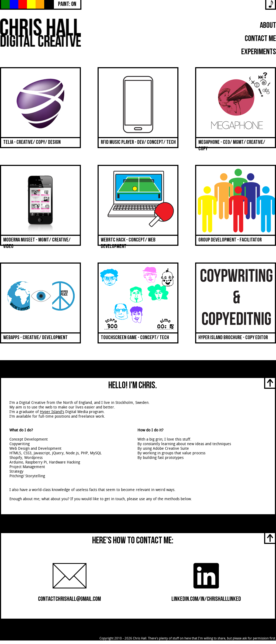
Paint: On (67, 5)
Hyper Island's (52, 412)
